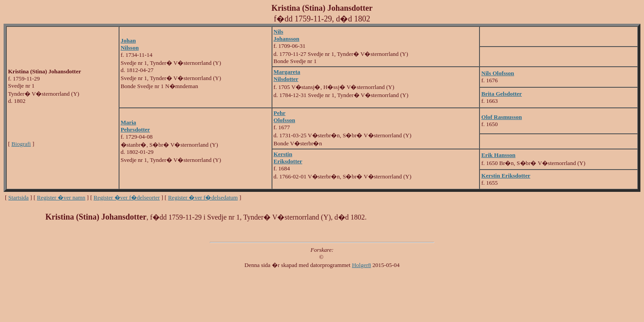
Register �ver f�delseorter (127, 197)
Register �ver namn (61, 197)
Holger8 (362, 265)
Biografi (21, 144)
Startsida (19, 197)
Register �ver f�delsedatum (203, 197)
